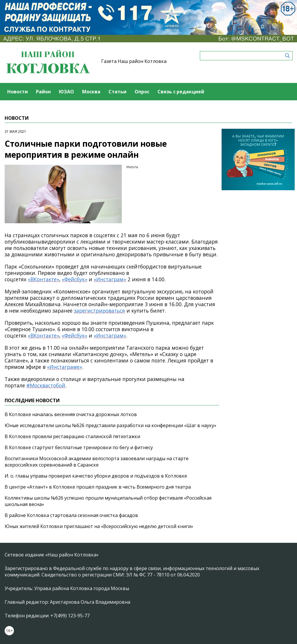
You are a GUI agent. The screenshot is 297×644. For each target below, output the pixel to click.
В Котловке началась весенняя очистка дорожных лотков (71, 414)
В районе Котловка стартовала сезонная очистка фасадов (71, 515)
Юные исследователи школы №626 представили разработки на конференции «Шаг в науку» (111, 425)
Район (43, 92)
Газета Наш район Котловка (134, 61)
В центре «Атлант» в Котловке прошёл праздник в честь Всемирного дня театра (98, 487)
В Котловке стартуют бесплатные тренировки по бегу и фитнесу (79, 447)
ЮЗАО (66, 92)
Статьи (117, 92)
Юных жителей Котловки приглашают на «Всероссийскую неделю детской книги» (99, 526)
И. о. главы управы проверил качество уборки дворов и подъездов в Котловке (96, 476)
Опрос (142, 92)
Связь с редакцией (181, 92)
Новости (18, 92)
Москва (91, 92)
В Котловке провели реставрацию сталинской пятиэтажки (72, 436)
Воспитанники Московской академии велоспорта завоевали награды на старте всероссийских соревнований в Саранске (97, 462)
